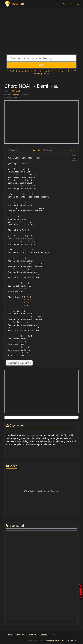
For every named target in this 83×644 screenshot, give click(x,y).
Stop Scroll (81, 595)
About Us (10, 635)
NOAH (16, 91)
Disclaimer (34, 635)
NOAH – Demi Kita (32, 435)
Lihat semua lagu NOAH (19, 363)
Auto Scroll (81, 588)
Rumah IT (72, 640)
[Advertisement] (41, 33)
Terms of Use (22, 635)
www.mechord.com (55, 640)
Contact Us (45, 635)
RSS (53, 635)
